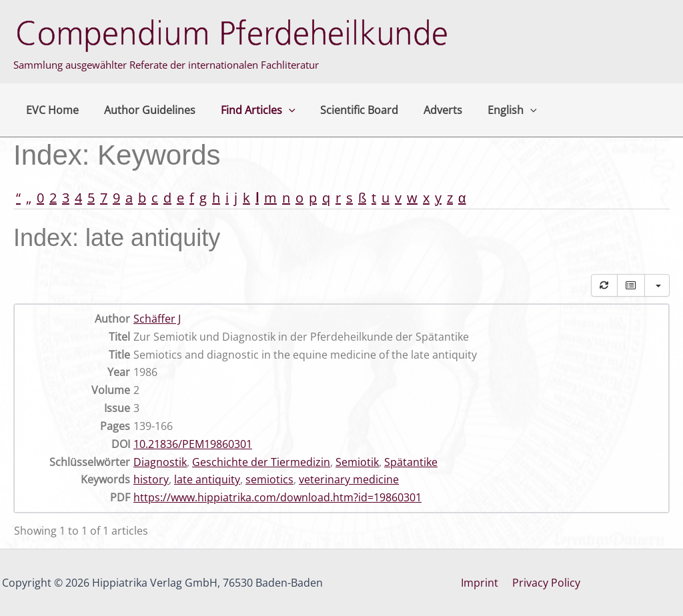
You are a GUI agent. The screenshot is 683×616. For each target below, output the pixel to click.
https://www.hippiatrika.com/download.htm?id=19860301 (277, 497)
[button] (279, 110)
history (151, 479)
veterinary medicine (349, 479)
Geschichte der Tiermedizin (261, 462)
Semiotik (357, 462)
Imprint (482, 583)
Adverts (426, 110)
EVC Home (50, 110)
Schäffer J (157, 319)
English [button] (491, 110)
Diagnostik (160, 462)
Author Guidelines (144, 110)
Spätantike (411, 462)
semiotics (269, 479)
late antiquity (207, 479)
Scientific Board (346, 110)
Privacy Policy (545, 583)
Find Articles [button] (248, 110)
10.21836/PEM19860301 (193, 444)
